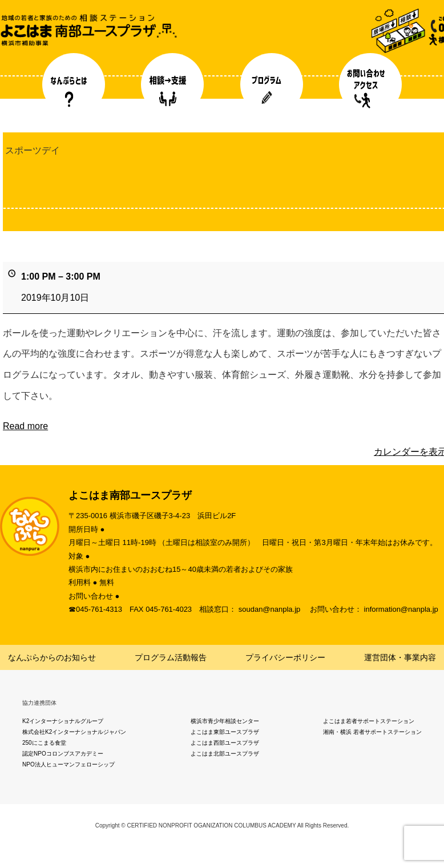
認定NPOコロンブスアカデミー (63, 754)
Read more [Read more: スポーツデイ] (25, 426)
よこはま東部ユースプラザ (225, 732)
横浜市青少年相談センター (225, 721)
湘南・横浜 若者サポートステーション (372, 732)
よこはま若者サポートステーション (369, 721)
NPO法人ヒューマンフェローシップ (68, 764)
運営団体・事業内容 (400, 657)
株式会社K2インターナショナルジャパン (74, 732)
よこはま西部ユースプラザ (225, 743)
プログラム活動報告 (171, 657)
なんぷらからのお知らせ (52, 657)
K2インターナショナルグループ (63, 721)
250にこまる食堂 (44, 743)
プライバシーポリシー (285, 657)
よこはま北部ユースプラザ (225, 754)
